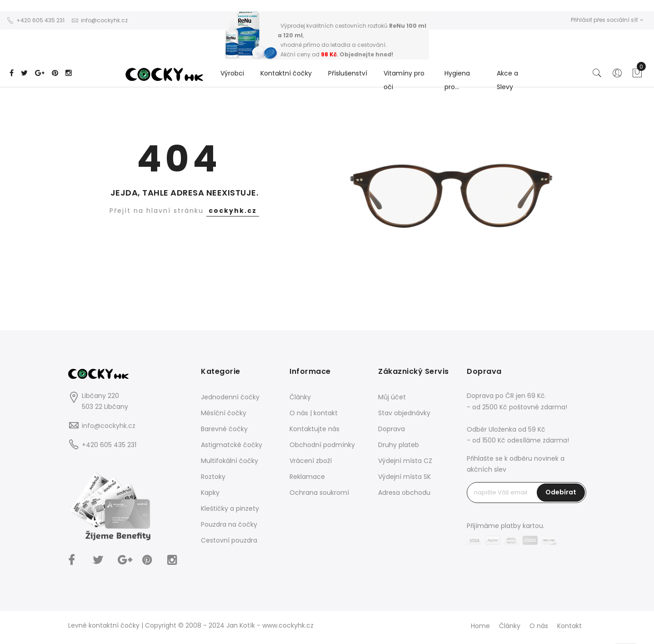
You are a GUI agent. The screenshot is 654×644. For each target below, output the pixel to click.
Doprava (392, 429)
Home (480, 626)
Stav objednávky (404, 413)
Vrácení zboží (311, 461)
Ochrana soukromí (319, 493)
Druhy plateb (399, 445)
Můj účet (392, 397)
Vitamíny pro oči (404, 80)
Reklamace (307, 477)
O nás (539, 626)
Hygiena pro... (457, 80)
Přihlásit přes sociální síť (607, 20)
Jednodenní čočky (230, 397)
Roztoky (213, 477)
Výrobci (232, 73)
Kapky (210, 493)
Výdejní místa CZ (405, 461)
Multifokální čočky (230, 461)
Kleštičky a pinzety (230, 508)
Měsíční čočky (224, 413)
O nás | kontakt (314, 413)
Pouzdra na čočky (229, 524)
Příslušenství (348, 73)
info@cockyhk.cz (109, 426)
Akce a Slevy (507, 80)
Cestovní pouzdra (229, 540)
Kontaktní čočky (286, 73)
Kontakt (569, 626)
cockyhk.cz (233, 211)
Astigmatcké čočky (232, 445)
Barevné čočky (224, 429)
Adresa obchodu (404, 493)
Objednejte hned (365, 54)
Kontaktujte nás (315, 429)
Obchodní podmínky (322, 445)
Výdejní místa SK (404, 477)
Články (300, 397)
